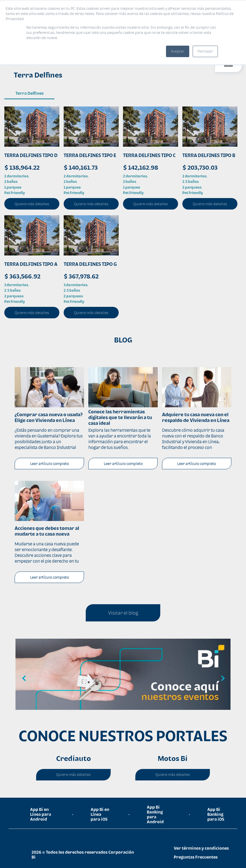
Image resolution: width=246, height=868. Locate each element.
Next (222, 679)
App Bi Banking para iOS (216, 814)
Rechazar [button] (205, 51)
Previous (24, 679)
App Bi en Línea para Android (41, 814)
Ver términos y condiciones (201, 848)
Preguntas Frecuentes (196, 857)
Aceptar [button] (178, 51)
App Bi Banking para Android (155, 814)
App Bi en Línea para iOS (100, 814)
